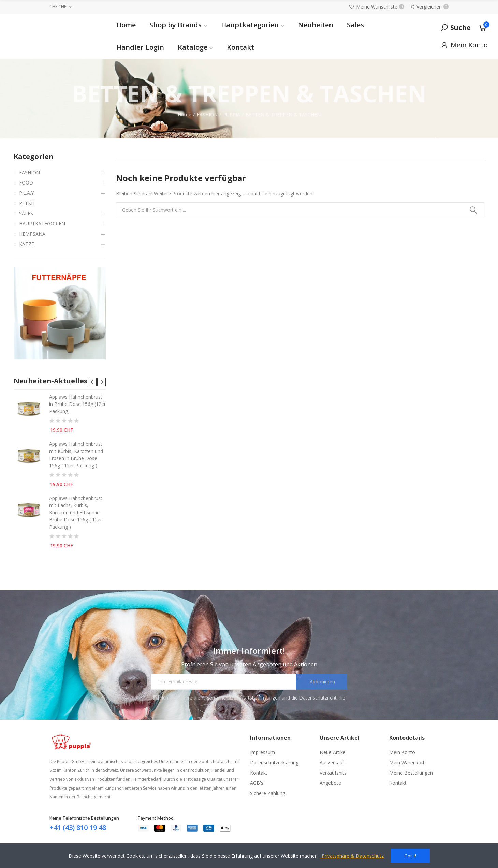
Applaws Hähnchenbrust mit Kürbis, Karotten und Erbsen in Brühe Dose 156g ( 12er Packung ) (76, 455)
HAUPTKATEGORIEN (42, 224)
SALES (26, 213)
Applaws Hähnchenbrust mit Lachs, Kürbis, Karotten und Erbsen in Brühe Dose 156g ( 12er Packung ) (76, 512)
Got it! (410, 856)
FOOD (26, 183)
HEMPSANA (32, 234)
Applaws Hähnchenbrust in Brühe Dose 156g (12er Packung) (77, 404)
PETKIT (27, 203)
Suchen (473, 210)
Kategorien (34, 156)
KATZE (27, 244)
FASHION (30, 172)
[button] (92, 382)
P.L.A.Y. (27, 193)
